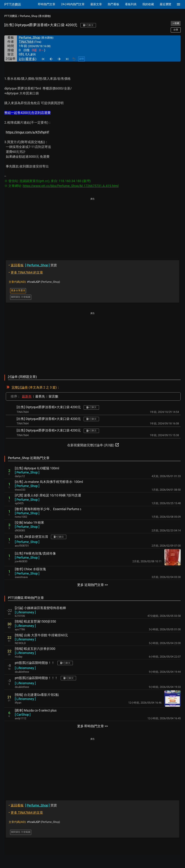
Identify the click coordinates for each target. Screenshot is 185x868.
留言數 (53, 396)
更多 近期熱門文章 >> (92, 585)
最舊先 (40, 396)
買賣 (33, 265)
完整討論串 (20, 387)
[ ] (27, 472)
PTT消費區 (11, 16)
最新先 (27, 396)
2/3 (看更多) (28, 59)
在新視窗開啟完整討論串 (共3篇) (93, 445)
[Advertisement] (92, 226)
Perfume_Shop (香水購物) (35, 16)
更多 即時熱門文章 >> (92, 726)
